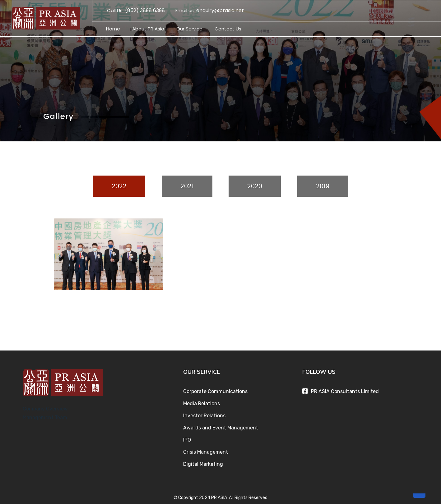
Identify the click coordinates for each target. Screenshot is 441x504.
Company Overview (45, 408)
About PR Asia (148, 29)
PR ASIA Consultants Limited (345, 390)
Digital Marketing (203, 463)
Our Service (189, 29)
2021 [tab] (187, 186)
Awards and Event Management (221, 426)
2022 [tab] (119, 186)
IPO (187, 439)
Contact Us (228, 29)
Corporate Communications (215, 390)
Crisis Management (206, 451)
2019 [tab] (323, 186)
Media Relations (202, 402)
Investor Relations (204, 414)
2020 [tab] (255, 186)
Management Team (45, 416)
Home (113, 29)
